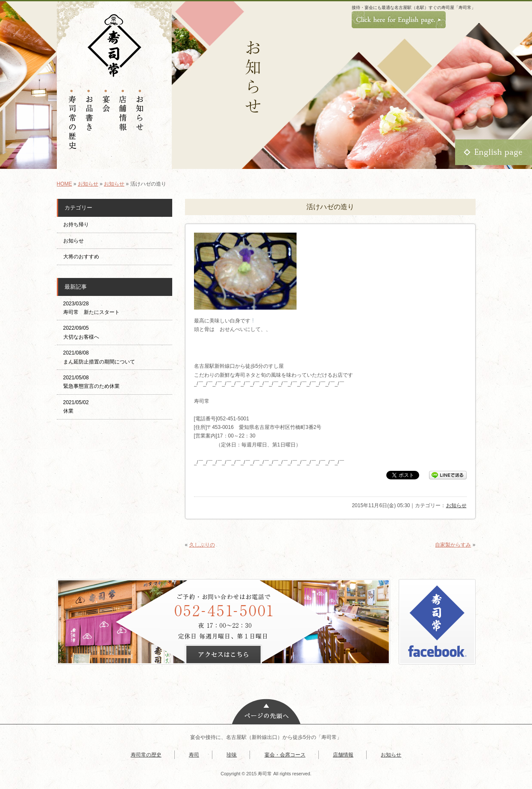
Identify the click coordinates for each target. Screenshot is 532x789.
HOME (65, 184)
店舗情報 (343, 755)
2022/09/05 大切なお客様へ (81, 332)
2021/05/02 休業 (76, 407)
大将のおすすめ (81, 257)
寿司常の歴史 (146, 755)
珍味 (232, 755)
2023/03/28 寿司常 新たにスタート (91, 308)
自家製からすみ (453, 545)
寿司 (194, 755)
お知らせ (88, 184)
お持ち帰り (79, 225)
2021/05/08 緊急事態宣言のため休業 (91, 382)
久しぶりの (202, 545)
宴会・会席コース (285, 755)
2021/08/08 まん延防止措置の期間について (99, 357)
